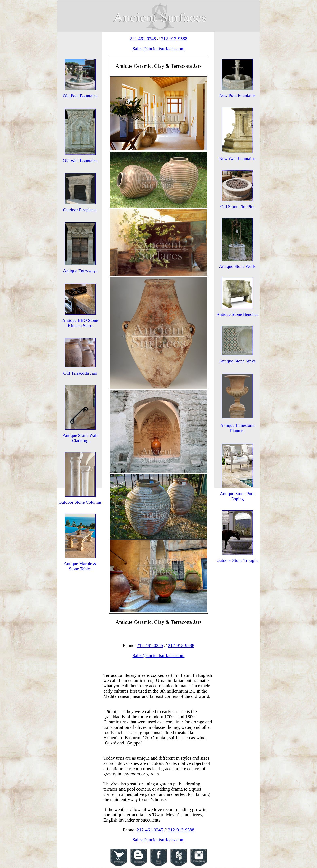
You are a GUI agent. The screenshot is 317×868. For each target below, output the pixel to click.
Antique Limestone (237, 425)
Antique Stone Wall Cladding (80, 438)
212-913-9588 (174, 39)
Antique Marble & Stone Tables (80, 566)
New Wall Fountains (237, 159)
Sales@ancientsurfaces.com (159, 49)
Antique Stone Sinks (237, 361)
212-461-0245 (143, 39)
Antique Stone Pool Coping (237, 496)
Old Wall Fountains (80, 161)
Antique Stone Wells (237, 266)
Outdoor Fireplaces (80, 210)
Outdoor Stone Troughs (237, 560)
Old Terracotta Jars (80, 373)
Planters (237, 430)
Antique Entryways (80, 271)
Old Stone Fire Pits (237, 206)
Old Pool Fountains (80, 96)
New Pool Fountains (237, 95)
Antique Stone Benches (237, 314)
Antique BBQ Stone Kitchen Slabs (80, 323)
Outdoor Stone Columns (80, 502)
